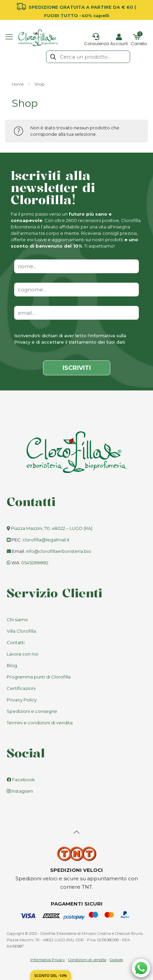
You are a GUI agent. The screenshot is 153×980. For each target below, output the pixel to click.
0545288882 (35, 563)
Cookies (116, 960)
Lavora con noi (23, 654)
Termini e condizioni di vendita (40, 723)
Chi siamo (17, 620)
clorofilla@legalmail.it (46, 540)
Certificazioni (21, 688)
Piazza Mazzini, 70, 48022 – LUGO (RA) (52, 528)
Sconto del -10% (51, 975)
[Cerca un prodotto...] (88, 57)
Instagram (20, 791)
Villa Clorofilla (21, 631)
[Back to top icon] (77, 832)
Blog (12, 665)
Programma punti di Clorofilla (39, 677)
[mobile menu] (9, 37)
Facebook (21, 780)
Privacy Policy (22, 700)
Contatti (16, 642)
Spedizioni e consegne (32, 711)
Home (18, 84)
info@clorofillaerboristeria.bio (59, 551)
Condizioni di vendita (87, 960)
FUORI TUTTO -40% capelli (77, 15)
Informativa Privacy (48, 960)
